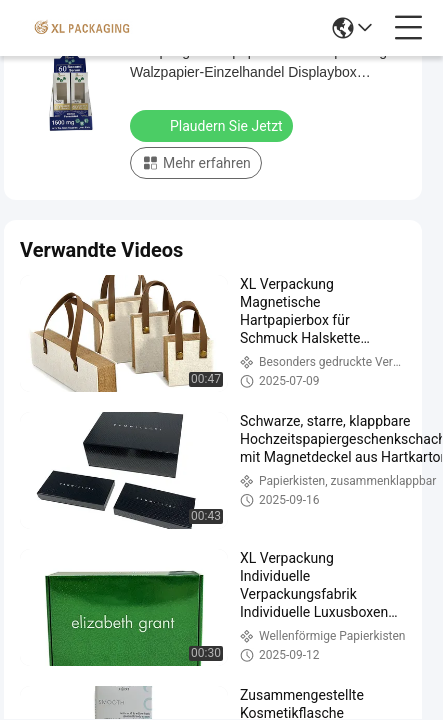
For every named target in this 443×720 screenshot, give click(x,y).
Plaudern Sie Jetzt (213, 125)
